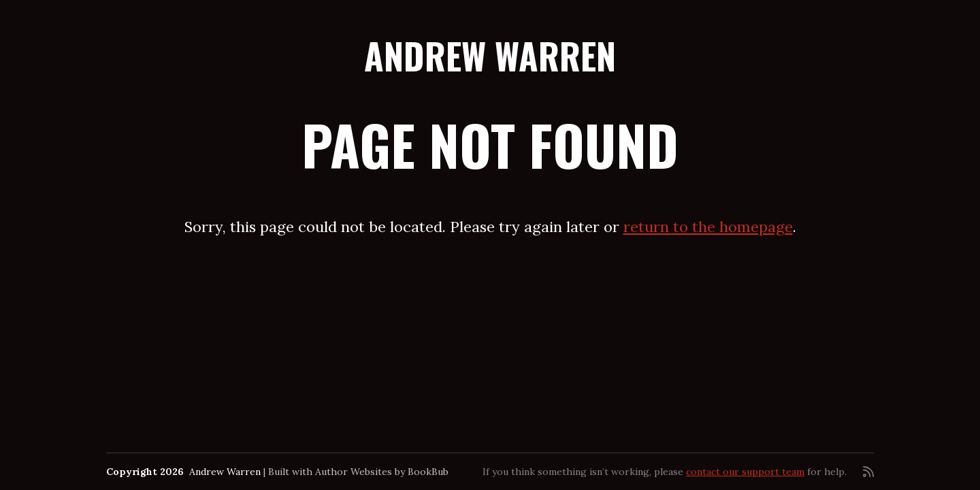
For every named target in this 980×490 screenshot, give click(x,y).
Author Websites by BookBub (382, 472)
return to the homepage (708, 227)
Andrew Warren (490, 55)
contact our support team (745, 472)
